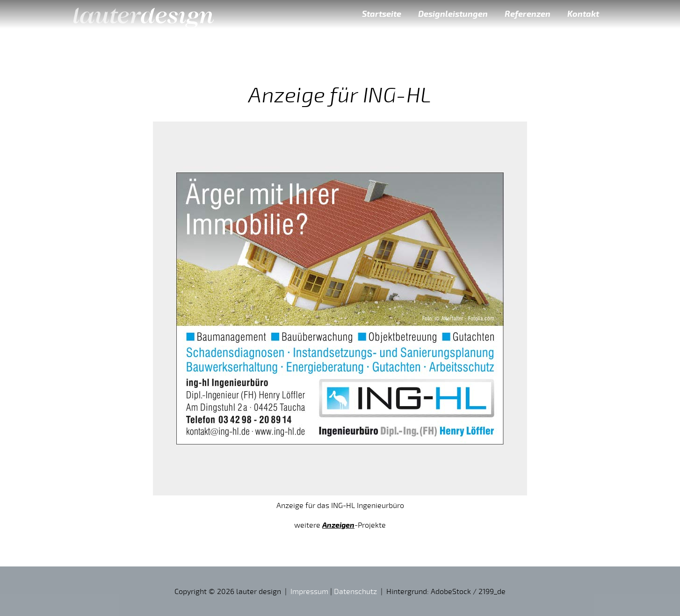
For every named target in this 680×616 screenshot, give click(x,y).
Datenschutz (355, 591)
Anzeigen (338, 525)
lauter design (144, 14)
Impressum (309, 591)
